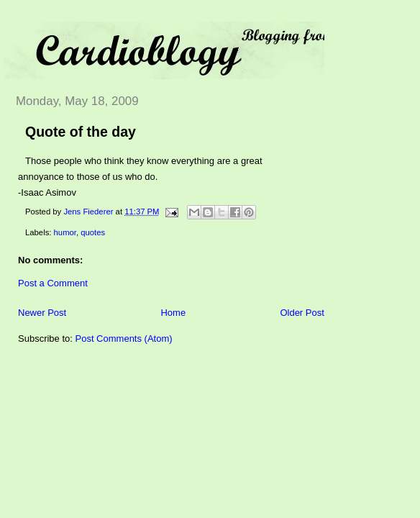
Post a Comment (53, 283)
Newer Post (42, 313)
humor (65, 232)
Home (173, 313)
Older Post (302, 313)
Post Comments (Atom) (124, 338)
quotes (93, 232)
